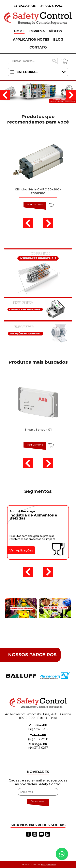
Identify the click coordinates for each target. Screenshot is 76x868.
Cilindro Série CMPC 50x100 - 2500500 (38, 191)
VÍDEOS (55, 31)
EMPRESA (37, 31)
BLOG (58, 40)
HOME (19, 31)
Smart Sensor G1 (38, 429)
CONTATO (38, 47)
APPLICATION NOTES (31, 40)
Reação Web (48, 864)
